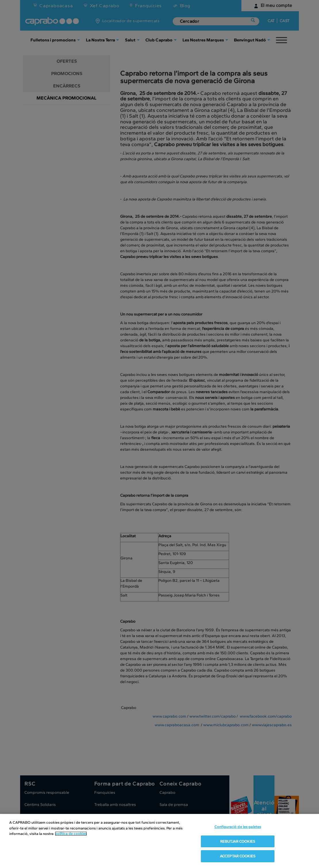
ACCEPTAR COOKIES (238, 856)
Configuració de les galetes (238, 827)
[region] (159, 841)
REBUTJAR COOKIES (238, 841)
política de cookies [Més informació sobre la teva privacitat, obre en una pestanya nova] (71, 834)
